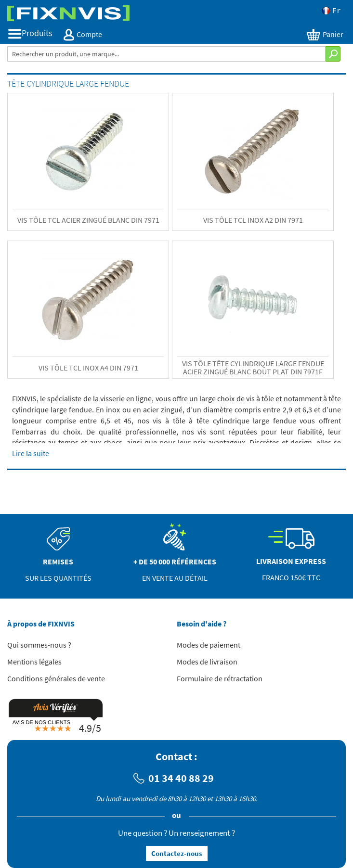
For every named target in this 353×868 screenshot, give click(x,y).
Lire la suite (31, 453)
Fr (332, 11)
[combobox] (166, 54)
